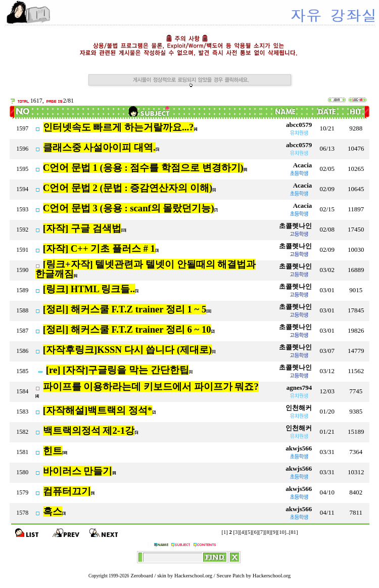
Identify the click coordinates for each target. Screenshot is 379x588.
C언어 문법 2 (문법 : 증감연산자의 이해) (128, 188)
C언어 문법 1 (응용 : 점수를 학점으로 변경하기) (143, 168)
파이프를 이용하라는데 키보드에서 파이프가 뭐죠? (151, 387)
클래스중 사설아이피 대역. (99, 147)
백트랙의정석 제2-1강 (89, 431)
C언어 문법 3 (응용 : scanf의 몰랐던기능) (129, 208)
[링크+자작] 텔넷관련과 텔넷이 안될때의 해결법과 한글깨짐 (146, 269)
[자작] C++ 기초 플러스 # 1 (99, 248)
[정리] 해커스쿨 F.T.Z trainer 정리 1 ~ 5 (125, 309)
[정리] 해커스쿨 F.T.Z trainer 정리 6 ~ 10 (127, 329)
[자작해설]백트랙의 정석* (98, 410)
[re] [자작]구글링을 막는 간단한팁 (117, 370)
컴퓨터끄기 (67, 491)
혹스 (53, 511)
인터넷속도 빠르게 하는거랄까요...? (119, 127)
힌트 (53, 451)
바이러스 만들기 (78, 471)
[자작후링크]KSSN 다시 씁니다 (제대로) (128, 350)
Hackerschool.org (193, 576)
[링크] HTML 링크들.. (89, 289)
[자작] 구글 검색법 (82, 228)
